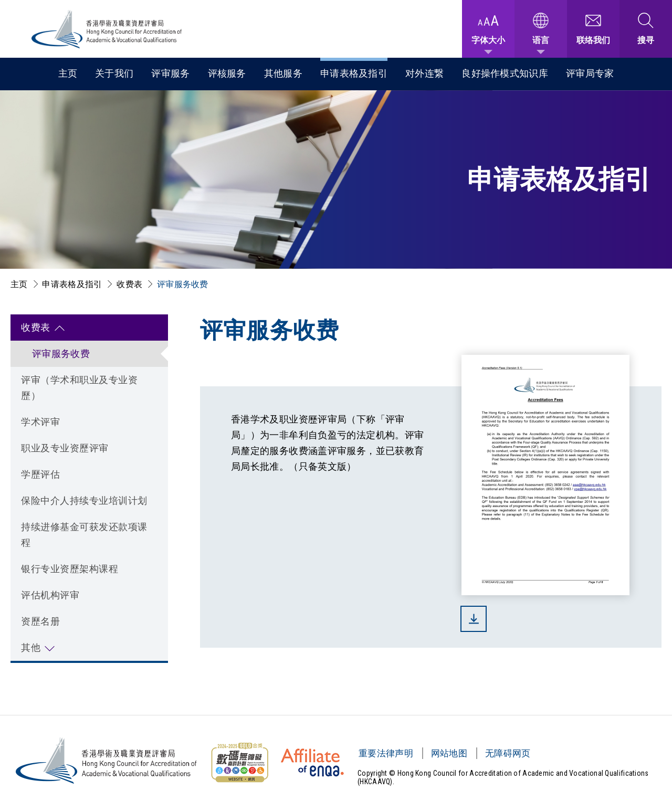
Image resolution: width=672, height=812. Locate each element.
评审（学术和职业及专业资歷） (79, 388)
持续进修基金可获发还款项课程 (84, 535)
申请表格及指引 (354, 73)
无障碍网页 (508, 753)
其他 (31, 647)
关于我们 (114, 73)
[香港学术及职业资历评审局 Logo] (107, 29)
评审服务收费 (183, 284)
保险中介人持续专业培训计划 (84, 500)
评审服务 (170, 73)
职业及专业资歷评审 (65, 448)
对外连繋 (424, 73)
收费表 (129, 284)
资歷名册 (40, 621)
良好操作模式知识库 (505, 73)
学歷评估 (40, 474)
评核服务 (227, 73)
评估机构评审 (50, 595)
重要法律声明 (386, 753)
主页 (68, 73)
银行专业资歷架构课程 (70, 569)
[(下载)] (545, 619)
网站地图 (449, 753)
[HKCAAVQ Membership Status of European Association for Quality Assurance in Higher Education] (312, 763)
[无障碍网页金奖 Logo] (239, 763)
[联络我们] (593, 29)
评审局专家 (590, 73)
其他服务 (283, 73)
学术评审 (40, 422)
